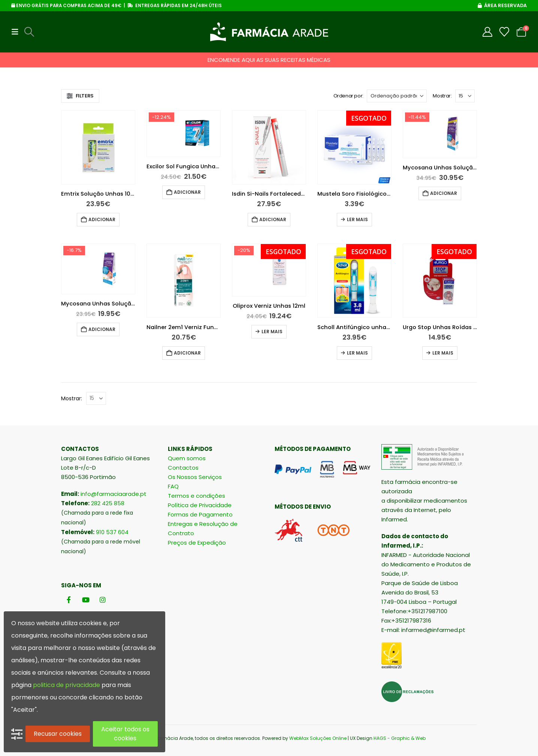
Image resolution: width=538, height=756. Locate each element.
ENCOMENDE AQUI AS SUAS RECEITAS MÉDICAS (269, 60)
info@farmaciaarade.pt (114, 494)
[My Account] (488, 32)
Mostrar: (442, 96)
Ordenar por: (348, 96)
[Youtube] (86, 600)
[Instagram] (102, 600)
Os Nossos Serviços (195, 477)
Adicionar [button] (102, 219)
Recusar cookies (58, 734)
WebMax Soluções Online (318, 738)
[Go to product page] (98, 147)
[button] (17, 32)
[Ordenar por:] (397, 96)
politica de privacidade (67, 685)
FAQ (173, 486)
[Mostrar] (465, 96)
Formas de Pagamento (200, 514)
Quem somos (187, 458)
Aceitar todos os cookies (125, 734)
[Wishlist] (504, 32)
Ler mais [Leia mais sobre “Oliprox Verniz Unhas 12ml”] (272, 332)
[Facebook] (69, 600)
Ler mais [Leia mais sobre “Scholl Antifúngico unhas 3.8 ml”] (357, 353)
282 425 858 (108, 503)
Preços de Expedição (197, 543)
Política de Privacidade (200, 505)
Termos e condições (197, 496)
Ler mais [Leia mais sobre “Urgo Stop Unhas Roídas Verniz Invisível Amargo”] (443, 353)
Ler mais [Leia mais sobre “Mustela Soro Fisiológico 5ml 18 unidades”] (357, 219)
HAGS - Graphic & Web (400, 738)
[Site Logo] (269, 32)
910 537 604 (112, 532)
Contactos (183, 468)
